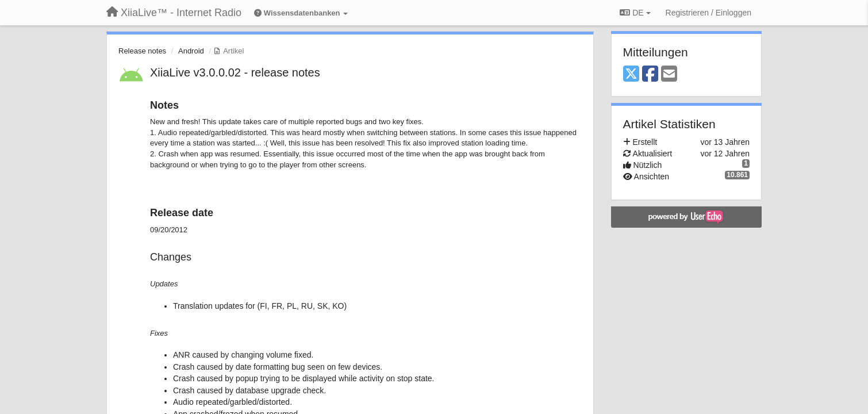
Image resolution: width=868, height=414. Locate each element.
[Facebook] (650, 74)
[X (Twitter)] (631, 74)
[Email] (669, 74)
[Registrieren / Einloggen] (708, 13)
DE (635, 13)
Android (191, 51)
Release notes (142, 51)
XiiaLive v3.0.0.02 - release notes (235, 72)
